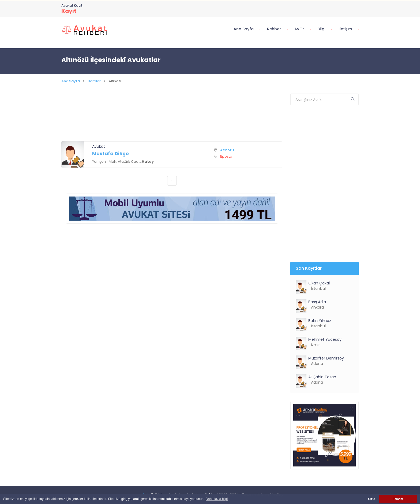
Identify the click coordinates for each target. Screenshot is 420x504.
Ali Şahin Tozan (322, 377)
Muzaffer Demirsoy (326, 358)
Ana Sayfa (244, 29)
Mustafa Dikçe (110, 153)
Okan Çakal (319, 283)
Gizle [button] (372, 499)
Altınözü (227, 150)
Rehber (274, 29)
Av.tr (299, 29)
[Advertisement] (172, 119)
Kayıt (69, 11)
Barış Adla (317, 302)
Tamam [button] (398, 499)
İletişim (345, 29)
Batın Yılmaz (320, 321)
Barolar (94, 81)
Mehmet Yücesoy (325, 339)
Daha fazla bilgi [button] (217, 499)
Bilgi (321, 29)
